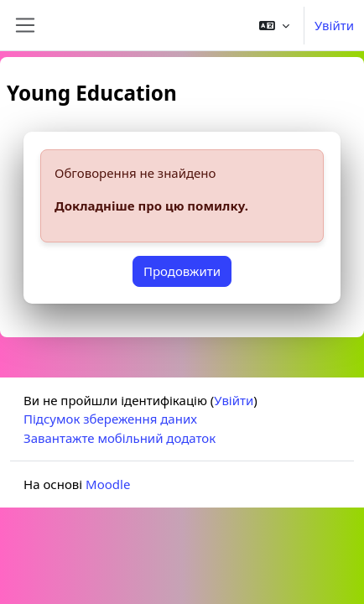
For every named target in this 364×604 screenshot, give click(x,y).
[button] (274, 25)
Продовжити (182, 271)
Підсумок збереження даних (110, 419)
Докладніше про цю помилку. (151, 206)
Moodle (108, 484)
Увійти (334, 25)
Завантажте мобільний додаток (120, 438)
